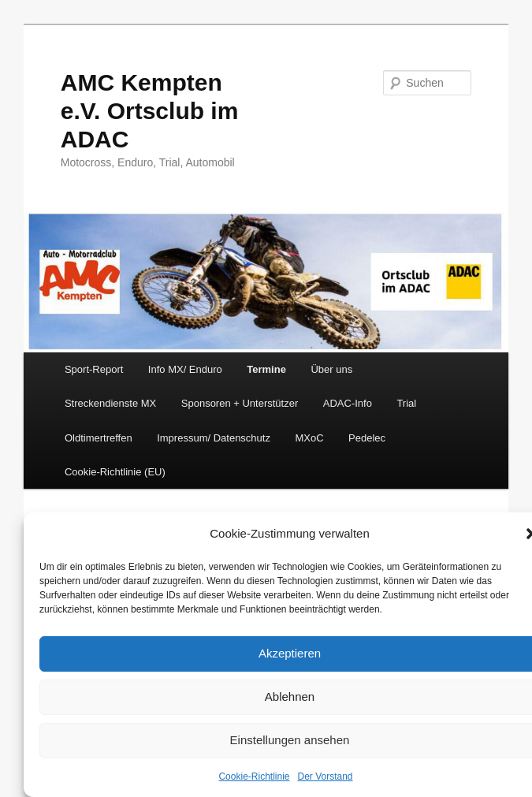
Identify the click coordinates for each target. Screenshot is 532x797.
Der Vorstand (326, 777)
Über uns (331, 369)
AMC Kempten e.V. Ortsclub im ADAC (150, 111)
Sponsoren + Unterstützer (240, 403)
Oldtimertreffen (99, 438)
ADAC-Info (348, 403)
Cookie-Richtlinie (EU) (115, 472)
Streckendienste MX (110, 403)
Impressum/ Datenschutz (214, 438)
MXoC (309, 438)
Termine (266, 369)
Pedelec (367, 438)
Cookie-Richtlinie (254, 777)
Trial (406, 403)
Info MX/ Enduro (185, 369)
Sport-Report (94, 369)
